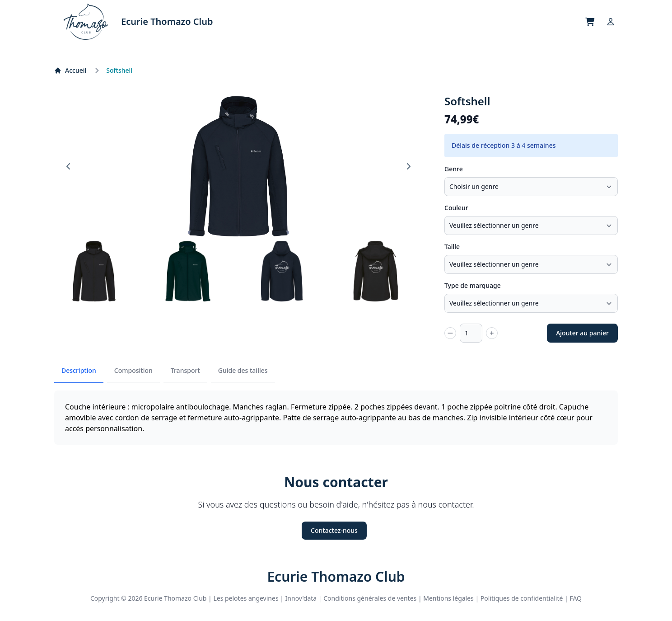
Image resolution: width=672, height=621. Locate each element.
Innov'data (301, 598)
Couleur (456, 208)
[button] (94, 271)
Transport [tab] (185, 370)
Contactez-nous (334, 530)
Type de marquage (473, 285)
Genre (454, 169)
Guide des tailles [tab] (243, 370)
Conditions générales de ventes (370, 598)
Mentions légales (448, 598)
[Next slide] (408, 166)
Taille (452, 247)
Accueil (70, 70)
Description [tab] (79, 370)
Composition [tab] (133, 370)
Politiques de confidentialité (522, 598)
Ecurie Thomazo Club (336, 577)
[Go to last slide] (69, 166)
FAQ (576, 598)
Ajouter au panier (582, 333)
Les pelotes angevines (246, 598)
